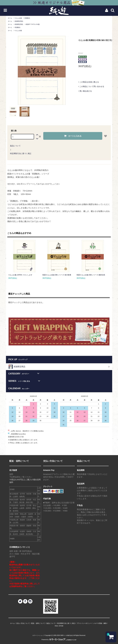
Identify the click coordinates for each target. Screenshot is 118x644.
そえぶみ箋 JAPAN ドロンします (20, 275)
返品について (15, 146)
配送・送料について (38, 623)
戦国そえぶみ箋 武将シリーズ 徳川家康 (57, 275)
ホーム (10, 18)
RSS (56, 626)
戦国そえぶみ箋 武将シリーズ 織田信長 (91, 275)
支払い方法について (23, 623)
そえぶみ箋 (18, 18)
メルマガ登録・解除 (100, 623)
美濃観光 (27, 18)
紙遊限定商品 (19, 21)
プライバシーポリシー (84, 623)
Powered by (59, 640)
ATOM (61, 626)
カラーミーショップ (39, 635)
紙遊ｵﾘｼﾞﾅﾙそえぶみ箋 (33, 24)
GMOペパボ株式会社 (67, 635)
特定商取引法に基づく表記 (21, 153)
